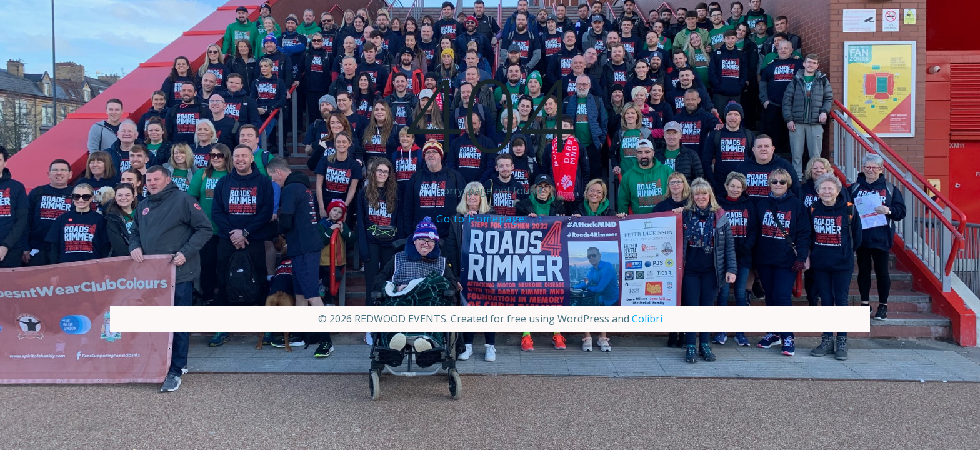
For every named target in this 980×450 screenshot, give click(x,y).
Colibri (647, 319)
